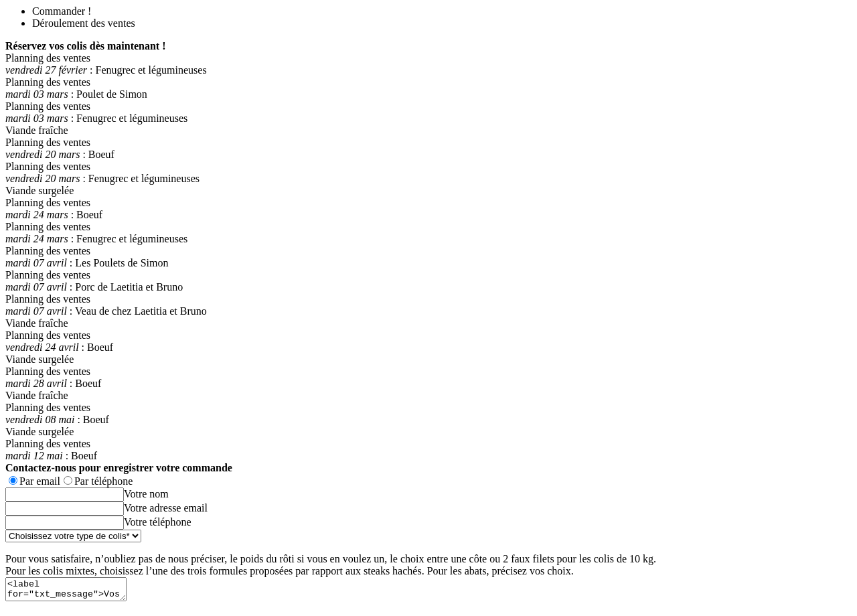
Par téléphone (104, 481)
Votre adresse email (166, 508)
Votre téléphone (158, 522)
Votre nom (146, 494)
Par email (40, 481)
